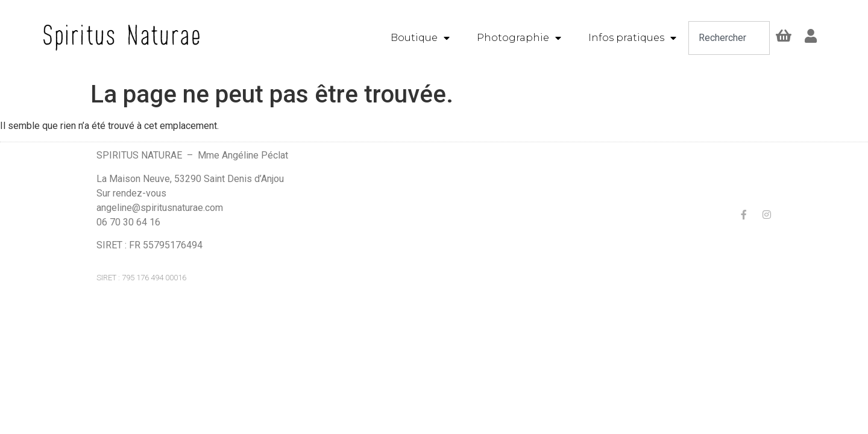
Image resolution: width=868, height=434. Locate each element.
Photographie (519, 38)
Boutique (420, 38)
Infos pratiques (632, 38)
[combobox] (729, 38)
